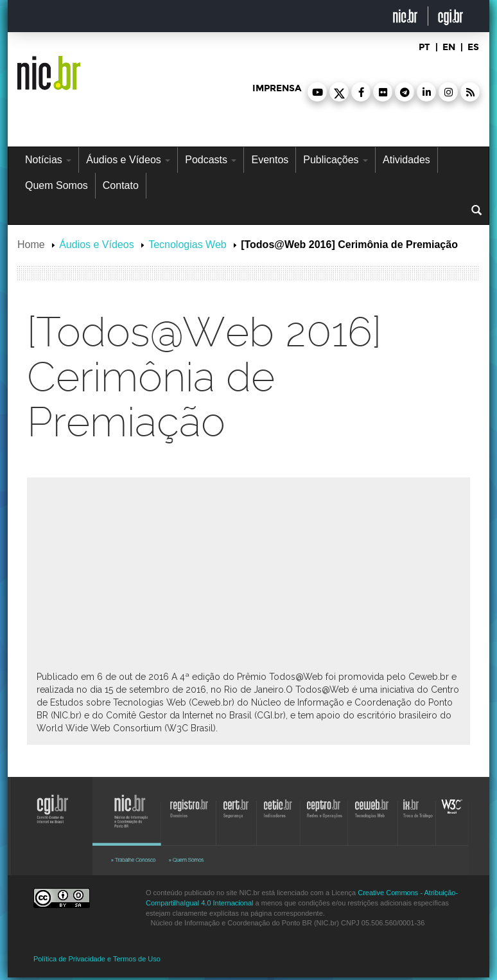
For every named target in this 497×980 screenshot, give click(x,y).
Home (31, 245)
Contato (121, 185)
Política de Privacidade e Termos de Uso (97, 959)
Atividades (406, 160)
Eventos (270, 160)
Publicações (336, 160)
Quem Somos (57, 185)
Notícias (48, 160)
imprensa (277, 88)
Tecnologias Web (187, 245)
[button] (317, 92)
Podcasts (211, 160)
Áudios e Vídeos (128, 160)
